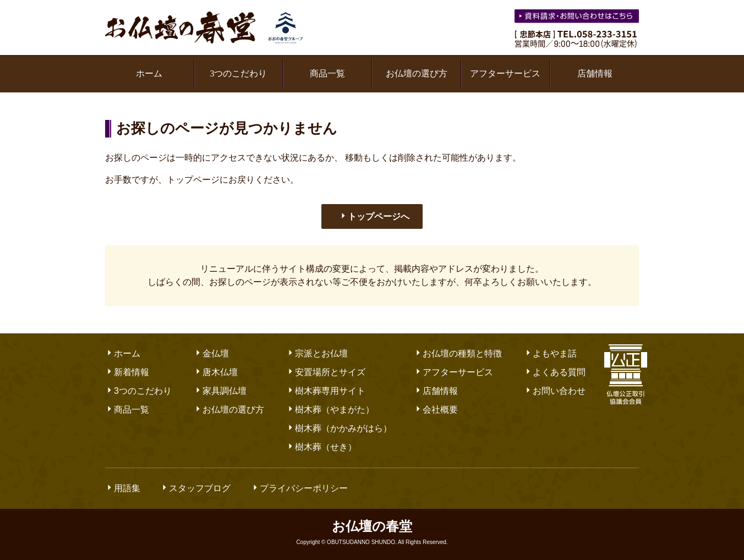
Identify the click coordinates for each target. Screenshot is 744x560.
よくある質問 (555, 372)
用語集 (123, 488)
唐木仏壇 (216, 372)
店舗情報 (595, 73)
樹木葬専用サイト (326, 391)
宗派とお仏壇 (317, 353)
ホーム (149, 73)
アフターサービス (505, 73)
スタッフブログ (195, 488)
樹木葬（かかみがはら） (339, 428)
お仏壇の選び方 (417, 73)
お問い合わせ (555, 391)
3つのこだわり (238, 73)
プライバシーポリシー (299, 488)
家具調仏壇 (220, 391)
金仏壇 (211, 353)
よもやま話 (550, 353)
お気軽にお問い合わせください (578, 18)
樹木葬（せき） (321, 447)
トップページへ (374, 216)
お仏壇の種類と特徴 (458, 353)
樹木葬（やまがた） (330, 410)
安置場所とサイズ (326, 372)
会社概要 (436, 410)
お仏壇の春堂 (204, 28)
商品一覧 (327, 73)
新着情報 (127, 372)
